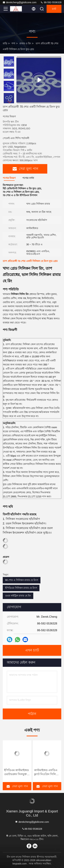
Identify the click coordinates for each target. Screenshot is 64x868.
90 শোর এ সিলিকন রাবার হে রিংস (22, 580)
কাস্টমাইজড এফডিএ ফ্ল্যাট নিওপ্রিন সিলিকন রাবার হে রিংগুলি (47, 772)
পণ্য (13, 43)
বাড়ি (5, 43)
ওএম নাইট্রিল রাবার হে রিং (18, 596)
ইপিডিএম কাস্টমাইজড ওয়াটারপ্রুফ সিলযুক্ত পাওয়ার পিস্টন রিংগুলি (16, 772)
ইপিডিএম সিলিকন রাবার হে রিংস (21, 588)
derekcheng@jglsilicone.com (19, 2)
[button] (10, 102)
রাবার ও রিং (25, 43)
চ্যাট (54, 9)
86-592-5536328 (51, 2)
